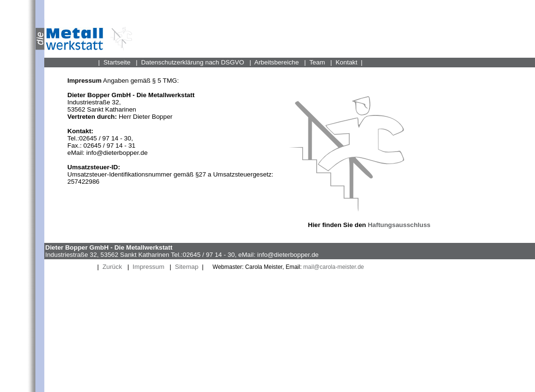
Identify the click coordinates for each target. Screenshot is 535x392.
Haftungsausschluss (399, 225)
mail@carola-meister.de (333, 267)
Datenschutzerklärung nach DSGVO (192, 62)
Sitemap (187, 267)
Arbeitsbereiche (277, 62)
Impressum (149, 267)
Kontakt (346, 62)
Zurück (112, 267)
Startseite (117, 62)
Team (317, 62)
